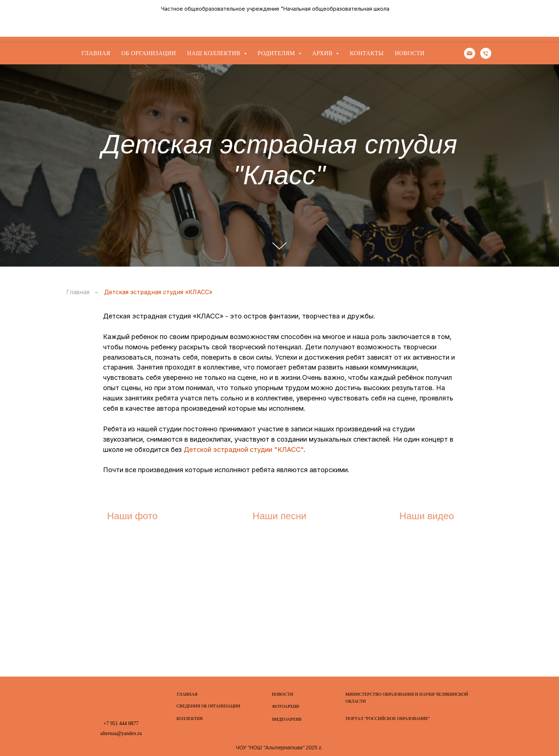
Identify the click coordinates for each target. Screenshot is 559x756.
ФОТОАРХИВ (286, 706)
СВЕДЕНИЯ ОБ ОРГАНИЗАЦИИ (208, 706)
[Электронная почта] (470, 53)
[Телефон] (486, 53)
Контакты (367, 53)
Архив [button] (323, 53)
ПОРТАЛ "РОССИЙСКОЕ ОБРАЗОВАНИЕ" (388, 718)
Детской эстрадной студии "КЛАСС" (244, 450)
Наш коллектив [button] (214, 53)
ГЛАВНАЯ (187, 694)
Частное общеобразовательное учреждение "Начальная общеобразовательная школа (275, 9)
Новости (410, 53)
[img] (121, 699)
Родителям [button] (277, 53)
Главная (96, 53)
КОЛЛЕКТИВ (190, 718)
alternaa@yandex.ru (121, 733)
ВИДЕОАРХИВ (287, 719)
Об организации (149, 53)
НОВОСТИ (283, 694)
